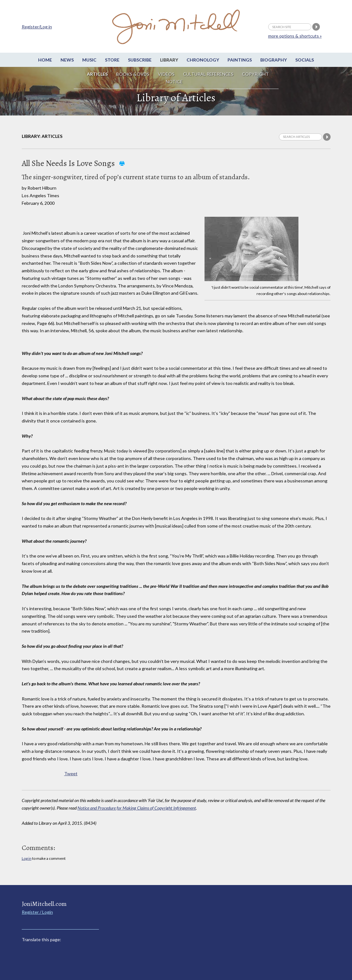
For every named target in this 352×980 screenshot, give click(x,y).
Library (169, 60)
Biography (274, 60)
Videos (166, 74)
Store (112, 60)
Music (89, 60)
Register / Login (37, 912)
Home (45, 60)
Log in (27, 858)
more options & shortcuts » (295, 36)
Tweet (71, 773)
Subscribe (140, 60)
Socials (305, 60)
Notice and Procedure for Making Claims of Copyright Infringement (137, 808)
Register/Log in (37, 27)
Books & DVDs (133, 74)
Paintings (240, 60)
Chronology (203, 60)
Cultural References (208, 74)
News (67, 60)
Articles (97, 74)
